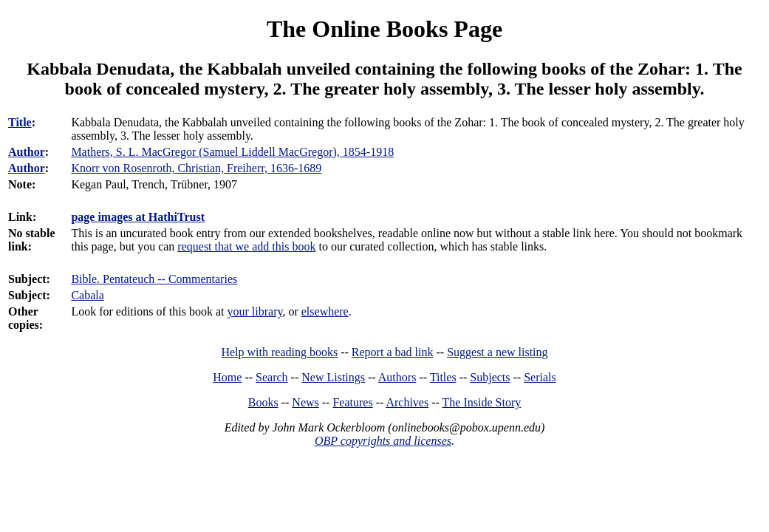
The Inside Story (482, 402)
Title (20, 122)
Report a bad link (393, 352)
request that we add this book (246, 246)
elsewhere (325, 311)
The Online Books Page (384, 29)
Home (227, 377)
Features (352, 402)
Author (27, 152)
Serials (540, 377)
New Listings (333, 377)
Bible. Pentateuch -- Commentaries (154, 279)
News (305, 402)
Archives (407, 402)
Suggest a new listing (497, 352)
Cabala (87, 295)
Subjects (490, 377)
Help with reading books (279, 352)
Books (263, 402)
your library (254, 311)
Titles (443, 377)
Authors (397, 377)
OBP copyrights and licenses (383, 441)
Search (272, 377)
